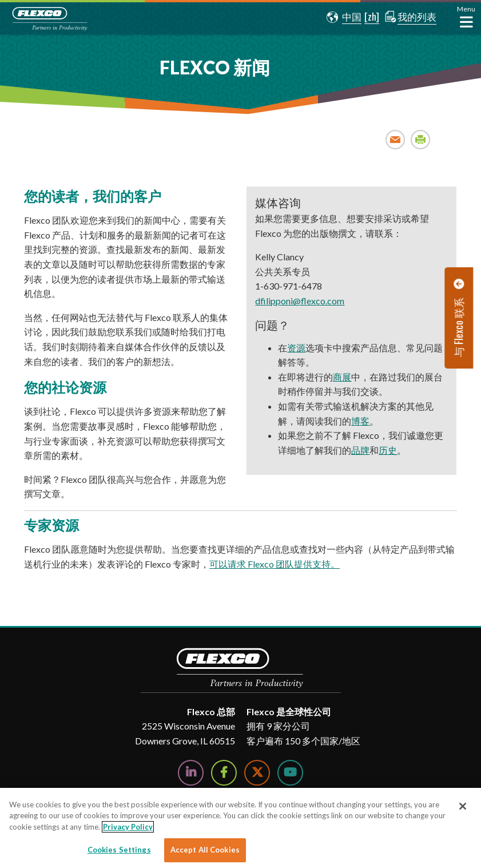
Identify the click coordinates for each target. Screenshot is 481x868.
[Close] (463, 806)
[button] (342, 17)
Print (421, 139)
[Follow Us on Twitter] (257, 773)
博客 (360, 421)
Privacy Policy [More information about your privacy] (128, 827)
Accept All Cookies (205, 850)
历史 (388, 450)
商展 (342, 377)
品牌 (360, 450)
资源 (296, 348)
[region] (240, 828)
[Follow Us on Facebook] (224, 773)
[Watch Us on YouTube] (290, 773)
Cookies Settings (119, 850)
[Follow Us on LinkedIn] (191, 773)
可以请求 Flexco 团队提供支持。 (275, 564)
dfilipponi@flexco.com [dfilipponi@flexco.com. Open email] (300, 301)
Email (395, 139)
